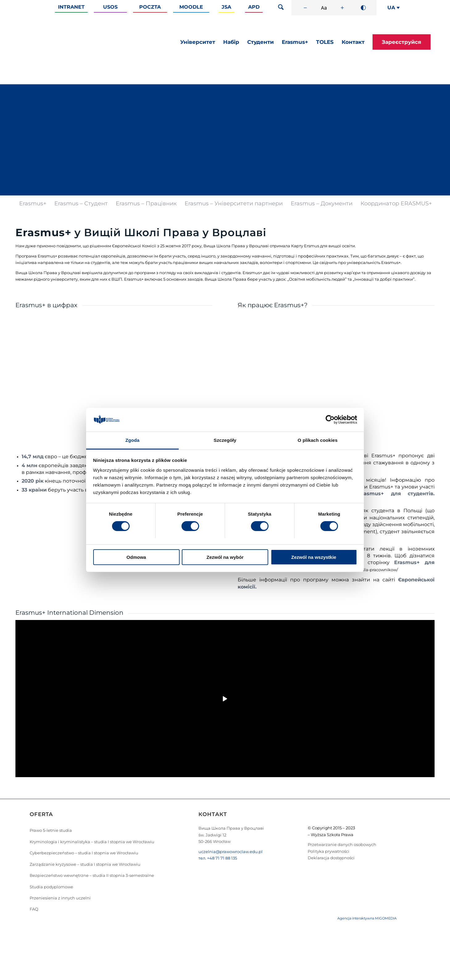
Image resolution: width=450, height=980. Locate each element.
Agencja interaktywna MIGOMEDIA (367, 918)
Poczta (150, 7)
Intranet (71, 7)
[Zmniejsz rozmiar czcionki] (305, 8)
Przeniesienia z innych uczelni (60, 898)
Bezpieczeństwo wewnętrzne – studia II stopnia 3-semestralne (92, 875)
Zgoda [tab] (132, 440)
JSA (226, 7)
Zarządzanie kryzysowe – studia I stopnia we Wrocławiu (85, 864)
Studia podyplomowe (51, 887)
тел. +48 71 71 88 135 (218, 858)
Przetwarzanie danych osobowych (342, 844)
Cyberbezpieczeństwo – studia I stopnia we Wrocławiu (84, 853)
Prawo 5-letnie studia (51, 830)
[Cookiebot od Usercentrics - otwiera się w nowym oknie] (330, 420)
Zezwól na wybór (225, 557)
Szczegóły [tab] (225, 440)
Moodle (191, 7)
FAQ (34, 909)
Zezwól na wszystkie (314, 557)
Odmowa (136, 557)
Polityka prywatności (329, 851)
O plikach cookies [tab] (317, 440)
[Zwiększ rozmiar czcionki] (342, 8)
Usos (110, 7)
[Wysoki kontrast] (363, 8)
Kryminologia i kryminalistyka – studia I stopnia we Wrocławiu (92, 842)
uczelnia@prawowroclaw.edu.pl (231, 852)
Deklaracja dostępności (331, 858)
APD (254, 7)
